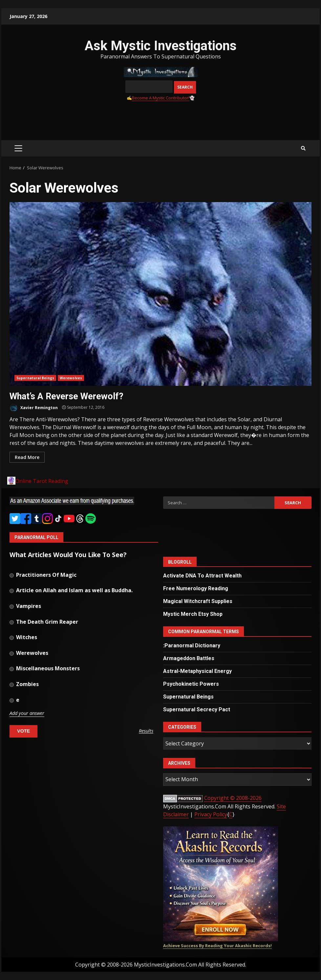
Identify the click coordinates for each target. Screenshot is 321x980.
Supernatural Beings (35, 378)
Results (146, 731)
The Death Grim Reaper (44, 622)
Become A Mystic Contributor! (161, 98)
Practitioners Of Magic (43, 575)
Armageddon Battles (189, 658)
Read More (27, 457)
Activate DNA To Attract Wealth (202, 576)
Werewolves (71, 378)
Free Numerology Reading (196, 588)
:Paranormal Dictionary (192, 646)
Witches (23, 638)
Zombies (24, 685)
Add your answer (27, 713)
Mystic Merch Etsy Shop (193, 614)
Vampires (25, 607)
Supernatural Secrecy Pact (197, 709)
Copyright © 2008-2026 (233, 798)
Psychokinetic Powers (191, 684)
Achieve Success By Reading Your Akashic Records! (217, 946)
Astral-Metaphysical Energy (197, 671)
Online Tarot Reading (42, 481)
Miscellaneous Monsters (45, 669)
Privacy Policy (211, 814)
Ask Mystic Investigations (161, 46)
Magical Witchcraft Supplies (198, 601)
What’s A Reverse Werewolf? (160, 294)
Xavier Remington (34, 408)
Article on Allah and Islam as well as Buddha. (71, 591)
